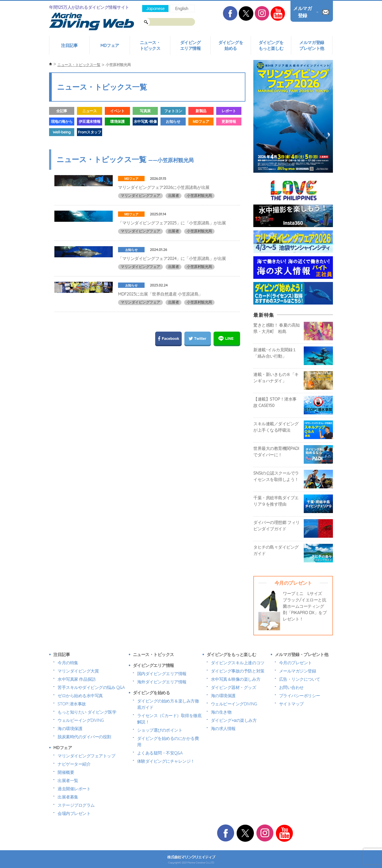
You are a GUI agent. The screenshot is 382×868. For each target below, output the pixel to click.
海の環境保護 (70, 728)
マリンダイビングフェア (140, 196)
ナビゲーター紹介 (74, 764)
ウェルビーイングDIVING (81, 720)
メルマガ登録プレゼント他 (312, 45)
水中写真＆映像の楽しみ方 (236, 679)
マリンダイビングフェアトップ (86, 756)
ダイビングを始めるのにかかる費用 (168, 741)
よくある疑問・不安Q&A (160, 753)
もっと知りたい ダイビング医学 (87, 712)
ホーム (51, 64)
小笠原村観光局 (199, 196)
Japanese (155, 8)
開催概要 (66, 772)
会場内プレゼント (74, 813)
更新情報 (229, 121)
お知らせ (173, 121)
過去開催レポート (74, 789)
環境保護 (117, 121)
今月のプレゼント (296, 663)
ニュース (89, 111)
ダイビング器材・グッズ (234, 687)
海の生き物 (221, 712)
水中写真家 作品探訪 (77, 679)
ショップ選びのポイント (160, 730)
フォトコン (173, 111)
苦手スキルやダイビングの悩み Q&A (91, 687)
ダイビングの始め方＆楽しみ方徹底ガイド (168, 704)
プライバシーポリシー (300, 696)
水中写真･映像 (145, 121)
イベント (117, 111)
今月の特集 (68, 663)
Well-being (62, 132)
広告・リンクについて (300, 679)
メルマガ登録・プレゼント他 (302, 654)
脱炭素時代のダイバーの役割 (84, 737)
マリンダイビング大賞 (78, 671)
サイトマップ (291, 704)
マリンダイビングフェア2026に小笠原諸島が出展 (164, 187)
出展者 (174, 196)
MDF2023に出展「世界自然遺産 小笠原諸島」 (160, 331)
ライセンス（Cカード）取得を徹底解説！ (169, 719)
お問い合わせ (291, 687)
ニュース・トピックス (150, 45)
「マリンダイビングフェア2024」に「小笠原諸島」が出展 (172, 283)
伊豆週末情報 (90, 121)
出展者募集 (68, 797)
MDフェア (110, 45)
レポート (229, 111)
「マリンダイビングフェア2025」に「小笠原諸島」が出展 (172, 235)
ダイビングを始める (231, 45)
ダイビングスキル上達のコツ (238, 663)
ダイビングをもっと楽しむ (271, 45)
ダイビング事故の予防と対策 (238, 671)
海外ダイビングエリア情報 (162, 682)
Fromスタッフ (90, 132)
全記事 (62, 111)
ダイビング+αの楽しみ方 (234, 720)
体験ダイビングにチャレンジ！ (166, 761)
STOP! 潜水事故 (72, 704)
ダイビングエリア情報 (190, 45)
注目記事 (69, 45)
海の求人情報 (223, 728)
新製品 (201, 111)
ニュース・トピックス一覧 (79, 65)
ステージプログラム (76, 805)
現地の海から (62, 121)
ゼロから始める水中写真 (80, 696)
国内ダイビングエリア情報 (162, 674)
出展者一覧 (68, 780)
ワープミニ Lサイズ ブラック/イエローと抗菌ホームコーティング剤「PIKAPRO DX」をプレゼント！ (305, 606)
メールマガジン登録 (298, 671)
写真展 (145, 111)
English (182, 8)
